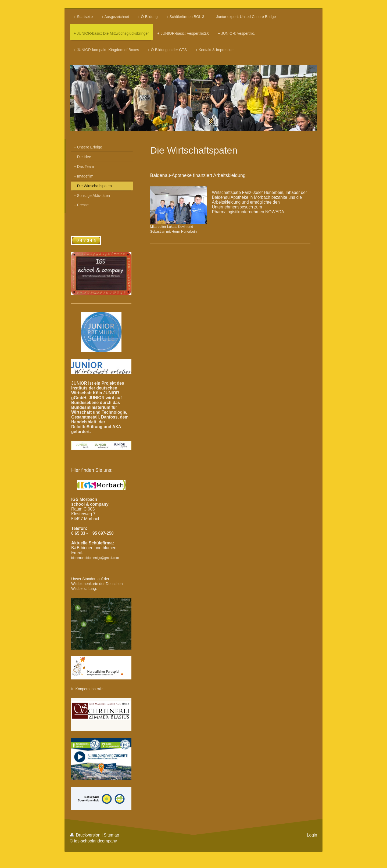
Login (312, 835)
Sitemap (111, 835)
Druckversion (86, 835)
